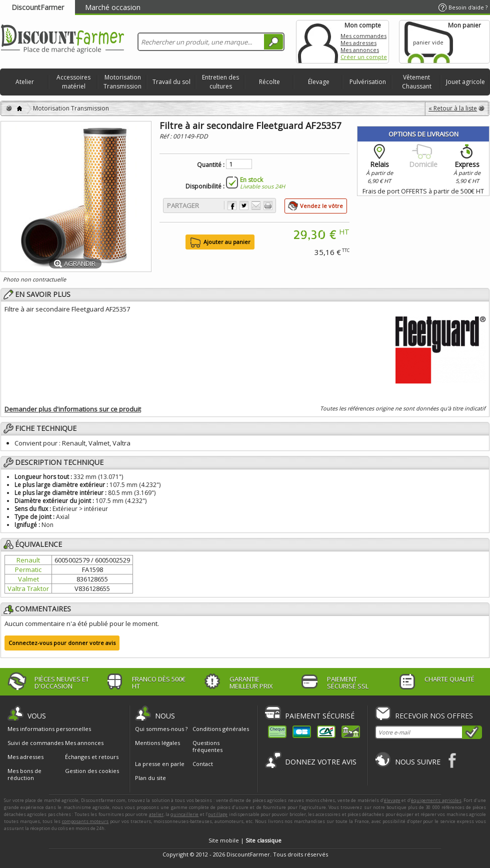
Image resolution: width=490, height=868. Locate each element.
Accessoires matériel (73, 82)
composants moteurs (85, 821)
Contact (203, 764)
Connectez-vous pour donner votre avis (62, 643)
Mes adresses (358, 43)
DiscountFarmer (38, 7)
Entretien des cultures (220, 82)
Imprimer (268, 205)
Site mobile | (245, 840)
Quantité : (211, 165)
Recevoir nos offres (434, 716)
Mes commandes (363, 36)
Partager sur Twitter (244, 205)
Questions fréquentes (207, 746)
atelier (156, 814)
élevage (392, 800)
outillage (218, 814)
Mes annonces (360, 50)
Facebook (453, 760)
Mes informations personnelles (49, 729)
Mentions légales (157, 743)
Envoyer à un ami (256, 205)
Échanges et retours (92, 757)
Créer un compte (364, 57)
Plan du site (150, 778)
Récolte (269, 82)
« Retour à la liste (453, 108)
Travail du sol (171, 82)
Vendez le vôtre (321, 206)
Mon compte (318, 42)
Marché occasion (113, 7)
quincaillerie (184, 814)
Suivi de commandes (35, 743)
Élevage (319, 82)
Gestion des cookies (92, 771)
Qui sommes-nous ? (161, 729)
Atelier (25, 82)
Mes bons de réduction (24, 774)
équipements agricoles (436, 800)
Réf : (166, 136)
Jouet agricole (465, 82)
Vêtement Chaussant (417, 82)
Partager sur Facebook (232, 205)
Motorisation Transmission (122, 82)
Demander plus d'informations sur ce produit (73, 409)
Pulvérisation (368, 82)
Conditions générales (221, 729)
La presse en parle (160, 764)
